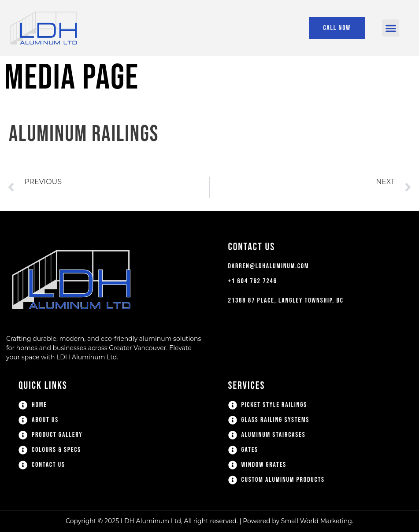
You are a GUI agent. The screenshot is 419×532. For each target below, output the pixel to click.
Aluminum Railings (84, 134)
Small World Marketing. (317, 521)
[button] (391, 28)
